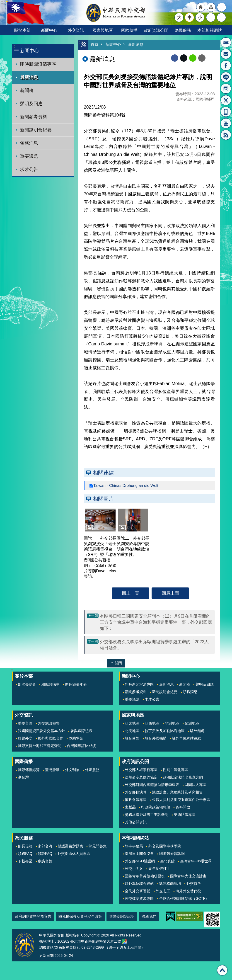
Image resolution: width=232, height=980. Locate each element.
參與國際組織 (81, 731)
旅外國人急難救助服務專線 (226, 42)
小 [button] (200, 17)
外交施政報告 (49, 724)
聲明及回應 (31, 104)
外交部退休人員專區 (74, 854)
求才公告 (29, 169)
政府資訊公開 (156, 30)
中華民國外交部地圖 (124, 942)
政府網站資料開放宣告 (33, 917)
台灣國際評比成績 (81, 746)
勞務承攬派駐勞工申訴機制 (147, 815)
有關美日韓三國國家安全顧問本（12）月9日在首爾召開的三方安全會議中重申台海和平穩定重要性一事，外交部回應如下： (156, 622)
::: (14, 46)
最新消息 (29, 77)
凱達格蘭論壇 (170, 884)
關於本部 (22, 30)
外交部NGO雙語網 (140, 861)
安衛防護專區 (185, 815)
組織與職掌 (51, 685)
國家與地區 (103, 30)
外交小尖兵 (134, 869)
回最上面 (170, 593)
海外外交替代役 (188, 891)
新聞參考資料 (34, 117)
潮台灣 (23, 777)
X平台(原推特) (226, 100)
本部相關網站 (210, 30)
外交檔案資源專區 (139, 899)
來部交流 (45, 846)
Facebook (175, 58)
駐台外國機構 (156, 739)
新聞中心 (49, 30)
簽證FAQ (45, 854)
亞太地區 (132, 724)
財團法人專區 (196, 785)
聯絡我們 (149, 917)
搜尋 (221, 17)
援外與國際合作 (51, 739)
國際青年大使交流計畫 (188, 876)
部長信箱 (226, 54)
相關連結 (103, 473)
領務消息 (29, 143)
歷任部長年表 (76, 685)
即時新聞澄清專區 (38, 64)
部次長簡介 (27, 685)
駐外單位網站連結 (186, 739)
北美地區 (132, 731)
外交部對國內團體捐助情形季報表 (152, 785)
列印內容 (211, 58)
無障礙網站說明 (122, 917)
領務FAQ (25, 854)
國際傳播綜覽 (29, 770)
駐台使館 (132, 739)
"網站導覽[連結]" (211, 7)
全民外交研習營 (138, 891)
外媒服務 (92, 770)
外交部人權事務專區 (141, 770)
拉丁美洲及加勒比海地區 (165, 731)
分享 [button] (211, 17)
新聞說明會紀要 (36, 130)
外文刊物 (72, 770)
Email (202, 58)
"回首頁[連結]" (201, 7)
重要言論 (25, 724)
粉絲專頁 (226, 65)
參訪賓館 (45, 861)
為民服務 (183, 30)
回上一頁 (130, 593)
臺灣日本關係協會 (139, 854)
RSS (226, 135)
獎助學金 (76, 739)
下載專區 (25, 861)
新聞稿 (27, 90)
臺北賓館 (167, 861)
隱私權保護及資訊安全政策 (80, 917)
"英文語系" (222, 7)
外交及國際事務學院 (165, 846)
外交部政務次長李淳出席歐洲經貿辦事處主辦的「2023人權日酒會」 (154, 645)
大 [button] (179, 17)
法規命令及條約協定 (141, 777)
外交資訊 (76, 30)
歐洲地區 (192, 724)
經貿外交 (25, 739)
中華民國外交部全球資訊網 (116, 13)
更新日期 (46, 956)
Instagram (226, 89)
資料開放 (183, 807)
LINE (226, 77)
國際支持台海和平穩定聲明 (40, 746)
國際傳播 (129, 30)
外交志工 (163, 891)
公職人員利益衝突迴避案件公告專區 (181, 800)
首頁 (94, 45)
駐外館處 (197, 731)
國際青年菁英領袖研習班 (145, 876)
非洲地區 (172, 724)
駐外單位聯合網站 (139, 884)
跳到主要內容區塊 (2, 2)
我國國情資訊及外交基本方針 (41, 731)
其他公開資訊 (136, 822)
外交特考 (194, 884)
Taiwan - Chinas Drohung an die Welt (126, 486)
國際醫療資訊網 (172, 854)
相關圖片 (103, 499)
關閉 (118, 663)
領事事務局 (134, 846)
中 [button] (190, 17)
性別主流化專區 (176, 770)
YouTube (226, 123)
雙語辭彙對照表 (70, 846)
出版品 (130, 807)
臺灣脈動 (52, 770)
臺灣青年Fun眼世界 (196, 861)
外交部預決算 (136, 792)
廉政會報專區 (136, 800)
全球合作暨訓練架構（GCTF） (184, 899)
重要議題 (29, 156)
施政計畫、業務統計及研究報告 (177, 792)
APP (226, 112)
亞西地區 (152, 724)
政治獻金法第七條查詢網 (183, 777)
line (193, 58)
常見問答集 (98, 846)
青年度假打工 (159, 869)
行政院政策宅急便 (156, 807)
